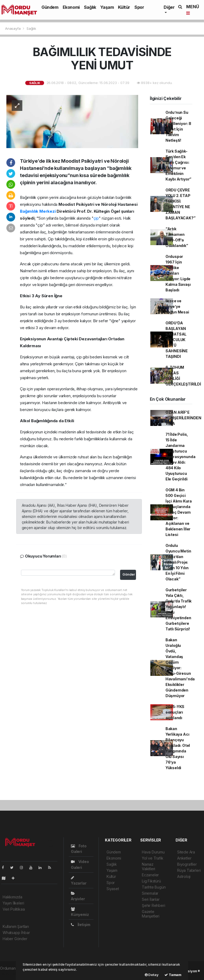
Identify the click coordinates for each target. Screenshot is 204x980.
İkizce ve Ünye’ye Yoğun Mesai (177, 306)
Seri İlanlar (151, 899)
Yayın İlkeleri (13, 903)
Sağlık (90, 7)
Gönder (129, 574)
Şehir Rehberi (154, 905)
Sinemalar (150, 893)
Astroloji (184, 876)
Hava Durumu (153, 852)
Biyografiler (187, 864)
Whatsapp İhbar (16, 933)
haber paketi (11, 974)
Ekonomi (71, 7)
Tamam (173, 975)
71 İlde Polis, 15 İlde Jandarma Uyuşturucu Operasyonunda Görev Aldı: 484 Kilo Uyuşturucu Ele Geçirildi (180, 457)
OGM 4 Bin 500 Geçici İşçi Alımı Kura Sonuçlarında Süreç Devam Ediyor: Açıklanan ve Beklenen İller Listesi (179, 512)
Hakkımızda (12, 897)
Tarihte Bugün (154, 887)
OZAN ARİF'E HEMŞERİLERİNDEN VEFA (183, 418)
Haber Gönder (15, 939)
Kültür (124, 7)
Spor (139, 7)
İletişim (81, 925)
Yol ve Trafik (153, 858)
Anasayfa (13, 28)
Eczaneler (150, 875)
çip (96, 218)
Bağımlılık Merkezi (38, 211)
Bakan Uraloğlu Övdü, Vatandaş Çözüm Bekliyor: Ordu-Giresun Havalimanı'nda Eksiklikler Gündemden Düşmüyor (180, 668)
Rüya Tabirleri (189, 870)
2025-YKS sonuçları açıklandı (175, 712)
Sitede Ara (186, 852)
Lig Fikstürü (151, 881)
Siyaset (113, 889)
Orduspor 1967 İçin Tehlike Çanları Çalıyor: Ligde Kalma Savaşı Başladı (178, 273)
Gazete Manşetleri (151, 914)
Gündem (50, 7)
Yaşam (107, 7)
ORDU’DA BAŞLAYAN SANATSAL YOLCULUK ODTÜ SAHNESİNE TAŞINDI (177, 340)
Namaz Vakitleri (148, 866)
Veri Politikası (14, 909)
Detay (152, 975)
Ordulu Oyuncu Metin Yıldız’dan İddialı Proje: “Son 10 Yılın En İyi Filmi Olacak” (178, 562)
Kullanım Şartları (16, 926)
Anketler (184, 858)
